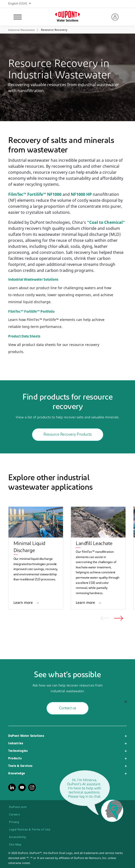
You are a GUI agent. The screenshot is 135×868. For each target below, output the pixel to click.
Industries (16, 744)
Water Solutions (67, 21)
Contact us (68, 708)
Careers (14, 814)
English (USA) (19, 3)
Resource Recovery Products (67, 435)
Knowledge (17, 774)
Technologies (18, 751)
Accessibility (18, 837)
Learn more (24, 603)
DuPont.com (18, 807)
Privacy (14, 822)
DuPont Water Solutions (26, 736)
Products (15, 759)
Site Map (15, 844)
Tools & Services (20, 766)
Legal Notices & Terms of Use (30, 829)
